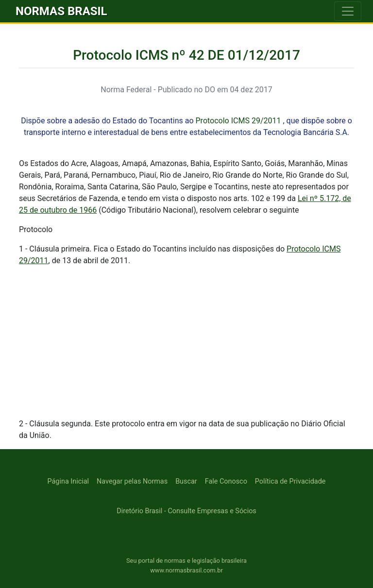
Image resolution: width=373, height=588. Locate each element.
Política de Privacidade (290, 481)
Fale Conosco (226, 481)
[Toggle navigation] (348, 11)
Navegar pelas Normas (132, 481)
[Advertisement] (186, 342)
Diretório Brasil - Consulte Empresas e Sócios (186, 511)
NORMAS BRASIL (61, 11)
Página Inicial (68, 481)
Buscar (186, 481)
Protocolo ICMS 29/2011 (238, 121)
